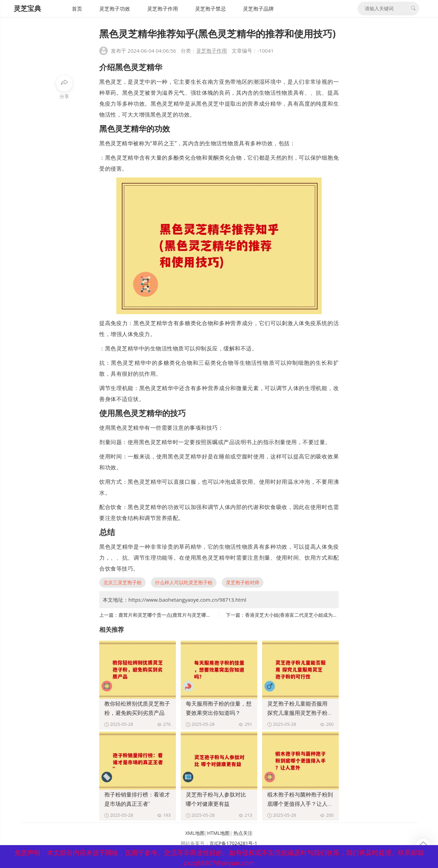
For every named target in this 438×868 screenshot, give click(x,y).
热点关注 (243, 833)
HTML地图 (218, 833)
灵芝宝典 (27, 8)
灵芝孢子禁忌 (210, 9)
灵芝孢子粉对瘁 (243, 582)
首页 (77, 9)
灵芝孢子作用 (163, 9)
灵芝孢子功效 (115, 9)
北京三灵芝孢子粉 (123, 582)
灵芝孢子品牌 (258, 9)
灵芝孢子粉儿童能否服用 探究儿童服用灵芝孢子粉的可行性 (300, 713)
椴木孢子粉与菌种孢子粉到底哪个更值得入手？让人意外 (300, 804)
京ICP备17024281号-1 (233, 843)
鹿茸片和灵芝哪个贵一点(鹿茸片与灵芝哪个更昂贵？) (175, 615)
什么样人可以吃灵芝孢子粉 (184, 582)
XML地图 (195, 833)
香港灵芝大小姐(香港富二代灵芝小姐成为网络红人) (299, 615)
